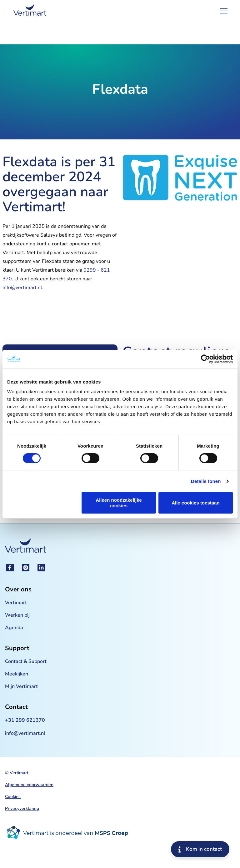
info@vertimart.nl (22, 288)
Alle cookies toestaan (195, 503)
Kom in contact (200, 849)
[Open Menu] (224, 11)
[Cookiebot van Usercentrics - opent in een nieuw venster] (205, 359)
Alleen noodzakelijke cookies (119, 503)
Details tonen (206, 481)
